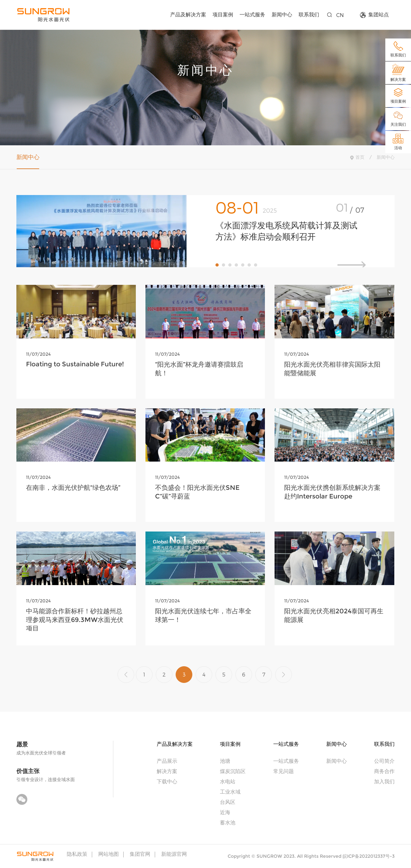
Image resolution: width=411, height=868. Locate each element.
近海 (225, 812)
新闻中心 (282, 14)
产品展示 (167, 761)
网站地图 (109, 854)
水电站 (228, 781)
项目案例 (223, 14)
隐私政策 (77, 854)
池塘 (225, 761)
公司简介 (384, 761)
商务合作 (384, 771)
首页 (360, 157)
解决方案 (167, 771)
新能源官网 (174, 854)
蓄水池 (228, 822)
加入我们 (384, 781)
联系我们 (309, 14)
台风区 (228, 802)
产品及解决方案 (188, 14)
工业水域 (230, 791)
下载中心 (167, 781)
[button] (217, 265)
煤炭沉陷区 (233, 771)
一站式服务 (252, 14)
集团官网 (140, 854)
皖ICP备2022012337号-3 (369, 856)
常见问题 (284, 771)
